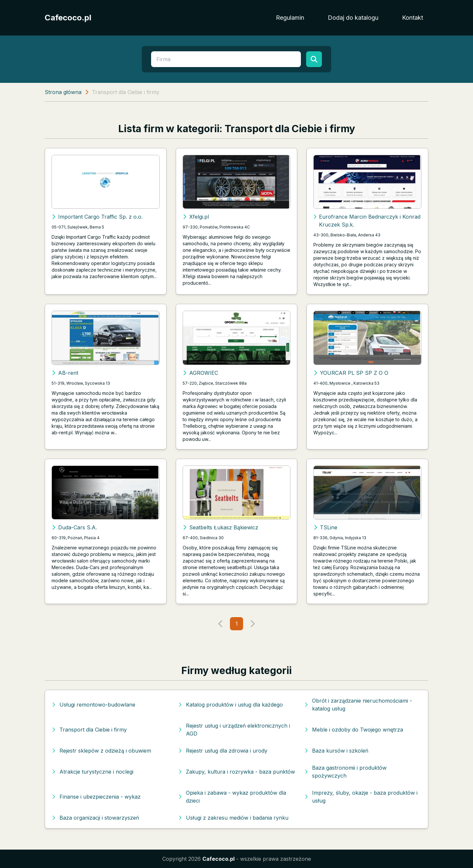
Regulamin (290, 18)
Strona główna (63, 92)
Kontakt (413, 18)
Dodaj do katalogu (353, 18)
